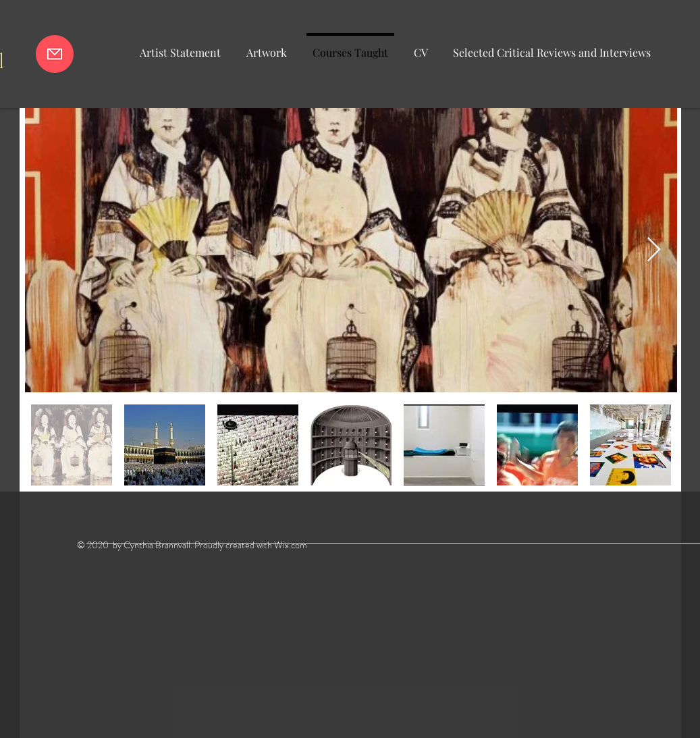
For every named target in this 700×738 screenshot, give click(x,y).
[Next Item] (654, 250)
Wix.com (291, 545)
